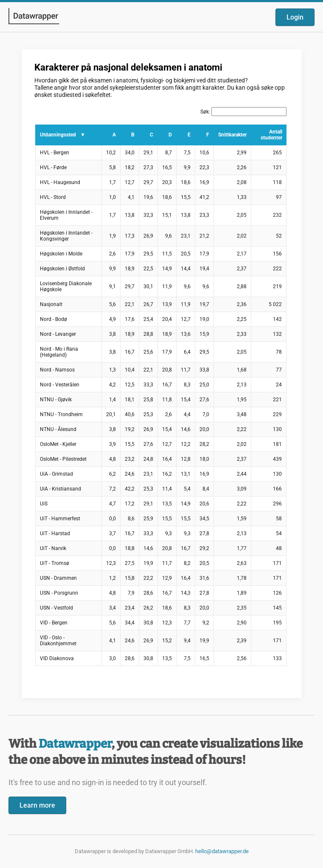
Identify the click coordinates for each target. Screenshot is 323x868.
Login (295, 17)
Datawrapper (75, 744)
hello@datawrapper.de (222, 851)
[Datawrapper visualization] (162, 373)
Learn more (37, 805)
